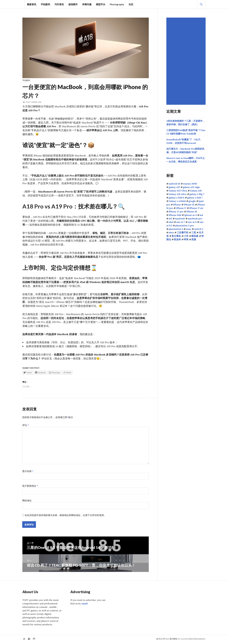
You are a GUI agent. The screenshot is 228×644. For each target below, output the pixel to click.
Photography (117, 4)
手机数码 (45, 4)
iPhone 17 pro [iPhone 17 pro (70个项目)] (176, 212)
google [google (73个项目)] (192, 201)
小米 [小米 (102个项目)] (186, 236)
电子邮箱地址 (30, 487)
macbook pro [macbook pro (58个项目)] (195, 218)
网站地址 (27, 502)
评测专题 (87, 4)
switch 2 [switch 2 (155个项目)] (199, 229)
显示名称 (28, 472)
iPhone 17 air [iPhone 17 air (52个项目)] (196, 208)
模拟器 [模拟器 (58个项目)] (195, 236)
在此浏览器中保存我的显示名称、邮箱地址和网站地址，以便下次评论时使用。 (65, 516)
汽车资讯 (59, 4)
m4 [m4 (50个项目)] (201, 215)
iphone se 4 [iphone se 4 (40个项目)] (190, 215)
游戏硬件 (73, 4)
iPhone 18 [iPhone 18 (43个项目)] (192, 212)
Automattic (200, 640)
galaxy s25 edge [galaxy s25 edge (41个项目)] (191, 187)
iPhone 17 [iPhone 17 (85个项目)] (181, 208)
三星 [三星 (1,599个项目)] (194, 232)
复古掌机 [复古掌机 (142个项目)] (176, 236)
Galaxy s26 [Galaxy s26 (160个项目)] (196, 191)
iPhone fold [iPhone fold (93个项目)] (175, 215)
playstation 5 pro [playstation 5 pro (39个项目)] (185, 225)
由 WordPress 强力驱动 (167, 640)
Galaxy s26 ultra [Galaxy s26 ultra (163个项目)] (178, 194)
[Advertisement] (186, 61)
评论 (26, 426)
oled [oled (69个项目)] (171, 222)
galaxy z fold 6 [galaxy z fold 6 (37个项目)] (177, 198)
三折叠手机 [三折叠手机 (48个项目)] (183, 232)
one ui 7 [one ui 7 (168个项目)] (181, 222)
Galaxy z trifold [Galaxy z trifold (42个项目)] (177, 201)
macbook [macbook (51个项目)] (180, 218)
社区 (131, 4)
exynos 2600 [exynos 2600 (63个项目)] (190, 184)
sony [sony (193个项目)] (189, 229)
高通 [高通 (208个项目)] (194, 239)
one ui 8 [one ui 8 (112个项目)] (192, 222)
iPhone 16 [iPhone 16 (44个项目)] (189, 205)
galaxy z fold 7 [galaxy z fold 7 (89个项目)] (195, 198)
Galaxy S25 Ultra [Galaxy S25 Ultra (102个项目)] (178, 191)
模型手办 (101, 4)
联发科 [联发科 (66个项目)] (177, 239)
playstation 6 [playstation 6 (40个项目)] (176, 229)
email (84, 605)
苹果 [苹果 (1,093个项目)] (186, 239)
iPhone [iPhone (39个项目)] (177, 205)
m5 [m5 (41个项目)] (170, 218)
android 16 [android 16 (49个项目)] (174, 184)
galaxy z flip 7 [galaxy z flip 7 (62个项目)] (197, 194)
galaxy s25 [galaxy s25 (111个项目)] (174, 187)
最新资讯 (32, 4)
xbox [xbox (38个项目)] (171, 232)
